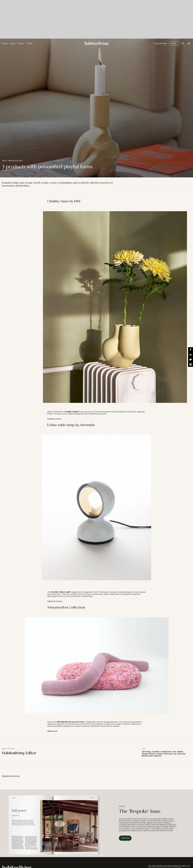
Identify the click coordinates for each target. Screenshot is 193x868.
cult (174, 752)
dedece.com (52, 731)
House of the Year (160, 44)
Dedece (180, 752)
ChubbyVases (166, 752)
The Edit (29, 44)
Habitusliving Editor (15, 161)
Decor (4, 161)
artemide (156, 752)
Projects (5, 44)
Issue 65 (174, 43)
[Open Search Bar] (183, 43)
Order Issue (125, 838)
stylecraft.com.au (55, 601)
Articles (13, 44)
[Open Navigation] (189, 43)
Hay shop (181, 754)
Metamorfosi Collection (152, 756)
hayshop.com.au (54, 419)
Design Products (149, 754)
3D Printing (146, 752)
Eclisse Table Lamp (165, 754)
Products (21, 44)
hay (175, 754)
